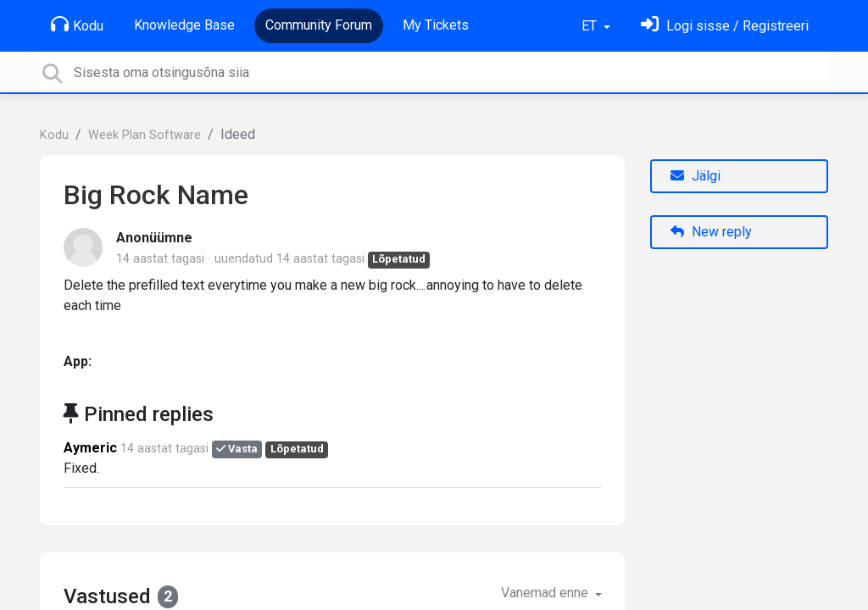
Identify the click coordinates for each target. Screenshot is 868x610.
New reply (711, 232)
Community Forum (319, 25)
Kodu (77, 25)
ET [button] (591, 26)
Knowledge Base (184, 25)
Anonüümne (154, 238)
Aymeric (90, 448)
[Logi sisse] (725, 26)
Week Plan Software (145, 135)
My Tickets (436, 25)
